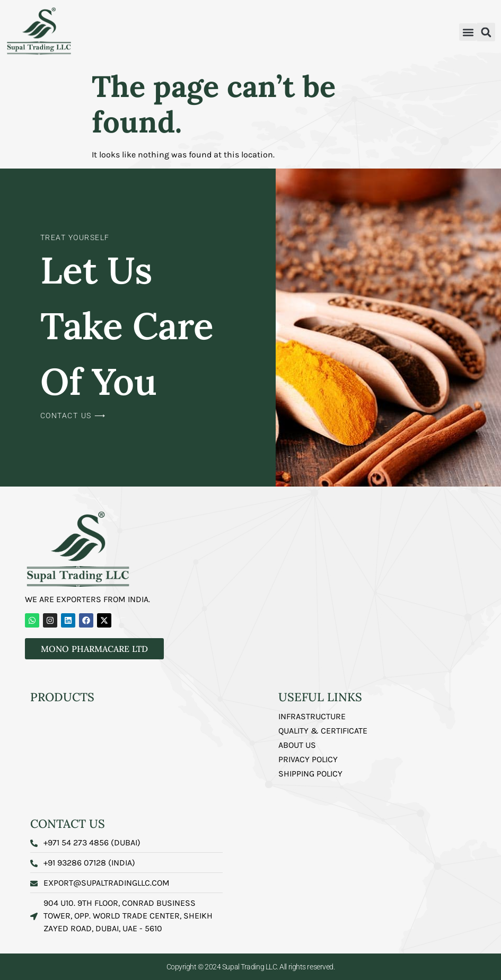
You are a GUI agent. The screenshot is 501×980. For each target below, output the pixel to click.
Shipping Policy (310, 774)
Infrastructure (312, 716)
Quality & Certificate (323, 731)
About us (297, 745)
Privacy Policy (308, 759)
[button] (468, 32)
